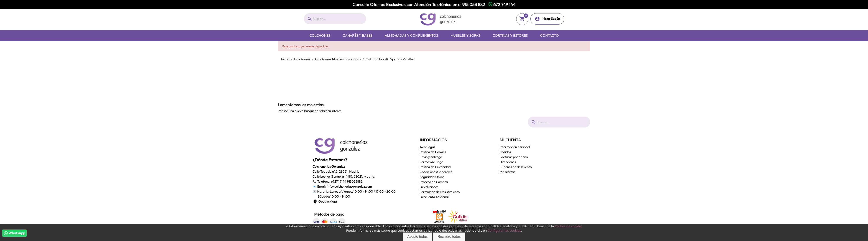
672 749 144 (502, 4)
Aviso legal (427, 147)
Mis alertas (507, 172)
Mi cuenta (510, 140)
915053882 (355, 181)
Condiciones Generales (436, 172)
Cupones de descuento (516, 167)
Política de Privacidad (435, 167)
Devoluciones (429, 187)
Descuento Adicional (434, 197)
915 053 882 (474, 4)
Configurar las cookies (504, 230)
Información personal (515, 147)
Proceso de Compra (434, 182)
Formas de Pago (431, 162)
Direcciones (508, 162)
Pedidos (505, 152)
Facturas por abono (514, 157)
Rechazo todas (449, 237)
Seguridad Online (432, 177)
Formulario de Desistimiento (440, 192)
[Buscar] (335, 19)
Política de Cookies (433, 152)
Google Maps (325, 201)
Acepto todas (417, 237)
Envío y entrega (431, 157)
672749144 (339, 181)
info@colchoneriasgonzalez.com (349, 186)
